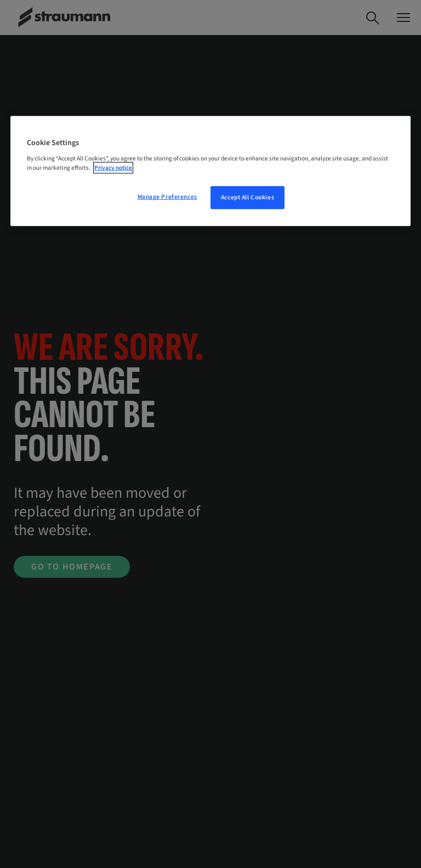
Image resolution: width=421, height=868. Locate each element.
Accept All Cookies (248, 197)
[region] (210, 171)
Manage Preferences (167, 197)
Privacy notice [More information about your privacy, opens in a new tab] (113, 168)
